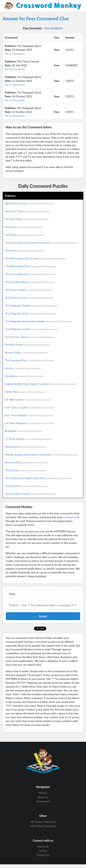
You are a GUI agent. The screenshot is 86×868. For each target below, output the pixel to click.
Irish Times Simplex (29, 415)
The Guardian (26, 486)
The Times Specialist (30, 274)
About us (43, 797)
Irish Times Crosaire (30, 407)
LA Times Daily (27, 219)
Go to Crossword (15, 54)
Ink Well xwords (28, 400)
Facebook (43, 847)
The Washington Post (31, 266)
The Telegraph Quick (30, 313)
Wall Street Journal (29, 203)
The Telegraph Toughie (31, 305)
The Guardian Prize (29, 360)
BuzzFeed (24, 431)
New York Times (28, 211)
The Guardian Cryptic (31, 494)
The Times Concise (29, 298)
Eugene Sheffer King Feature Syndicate (41, 384)
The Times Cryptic (29, 290)
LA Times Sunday (28, 439)
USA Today (25, 235)
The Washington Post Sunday (35, 258)
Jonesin (23, 368)
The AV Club (25, 470)
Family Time (25, 392)
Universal (24, 227)
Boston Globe (26, 352)
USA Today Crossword (43, 826)
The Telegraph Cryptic (31, 329)
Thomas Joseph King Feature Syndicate (41, 243)
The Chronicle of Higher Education (38, 478)
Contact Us (43, 855)
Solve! (43, 616)
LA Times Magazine (29, 423)
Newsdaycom (26, 447)
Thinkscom (25, 250)
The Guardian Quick (30, 282)
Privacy (43, 793)
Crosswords (43, 801)
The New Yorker (27, 345)
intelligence (70, 517)
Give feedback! (54, 28)
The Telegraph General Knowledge (38, 321)
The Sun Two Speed (30, 337)
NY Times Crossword (43, 822)
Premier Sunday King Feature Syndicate (41, 454)
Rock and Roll (26, 462)
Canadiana (24, 376)
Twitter (43, 851)
